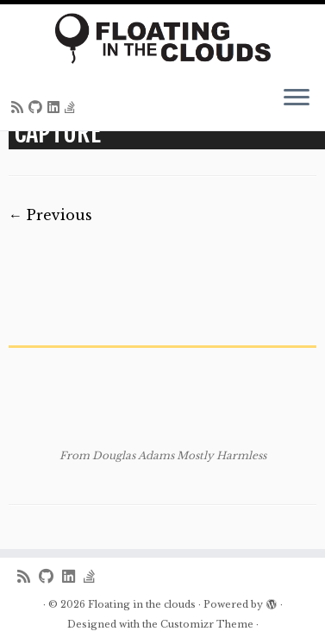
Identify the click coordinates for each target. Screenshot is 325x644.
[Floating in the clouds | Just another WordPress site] (162, 38)
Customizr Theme (207, 624)
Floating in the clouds (142, 604)
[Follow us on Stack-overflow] (72, 107)
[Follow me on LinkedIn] (56, 107)
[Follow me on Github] (38, 107)
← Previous (50, 215)
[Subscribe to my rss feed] (20, 107)
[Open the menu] (297, 99)
